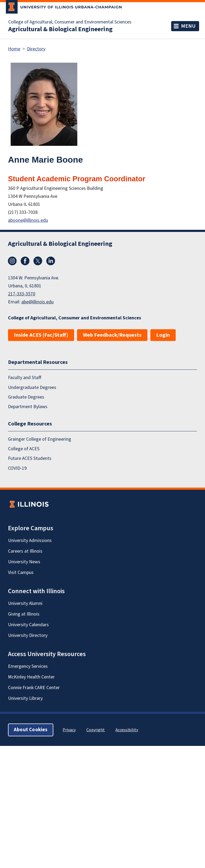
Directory (36, 49)
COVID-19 (17, 468)
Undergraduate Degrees (32, 387)
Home (14, 49)
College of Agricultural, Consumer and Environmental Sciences (70, 22)
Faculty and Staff (25, 378)
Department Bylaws (28, 407)
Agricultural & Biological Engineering (60, 29)
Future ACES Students (30, 459)
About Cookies (31, 730)
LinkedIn (51, 261)
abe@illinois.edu (37, 302)
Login (163, 335)
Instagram (12, 261)
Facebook (25, 261)
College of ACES (24, 449)
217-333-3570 (22, 294)
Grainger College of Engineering (40, 439)
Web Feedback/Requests (112, 335)
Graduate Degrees (26, 397)
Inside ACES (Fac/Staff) (41, 335)
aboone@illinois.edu (28, 220)
